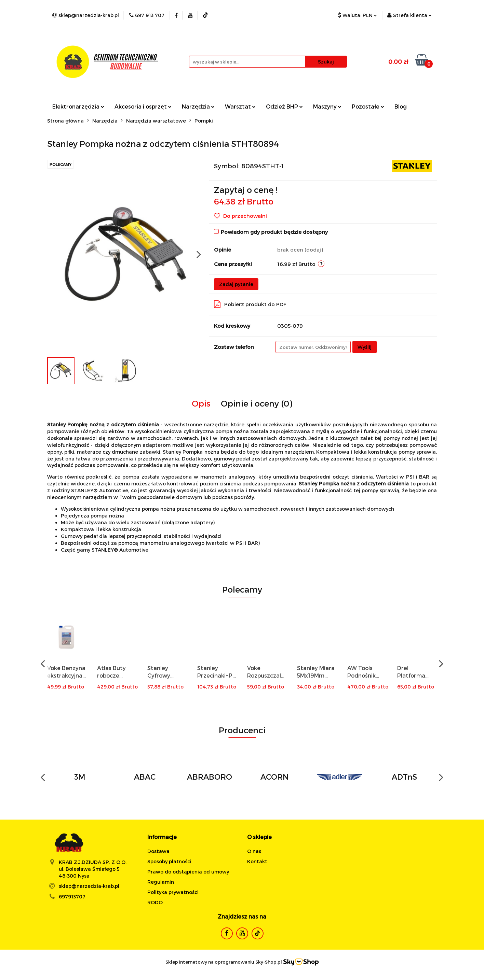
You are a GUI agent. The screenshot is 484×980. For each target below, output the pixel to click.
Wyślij (365, 347)
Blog (401, 106)
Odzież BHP (284, 106)
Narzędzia (198, 106)
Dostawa (158, 851)
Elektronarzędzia (78, 106)
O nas (254, 851)
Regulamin (161, 882)
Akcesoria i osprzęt (143, 106)
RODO (155, 902)
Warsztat (240, 106)
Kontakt (257, 861)
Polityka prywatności (173, 892)
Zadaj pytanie (236, 284)
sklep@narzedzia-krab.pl (89, 886)
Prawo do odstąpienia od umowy (188, 872)
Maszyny (327, 106)
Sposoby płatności (169, 861)
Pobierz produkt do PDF (250, 304)
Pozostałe (368, 106)
